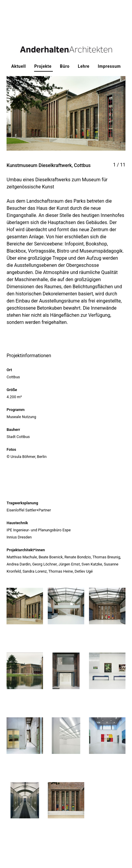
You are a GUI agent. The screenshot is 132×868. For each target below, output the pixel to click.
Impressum (109, 66)
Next (96, 119)
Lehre (84, 66)
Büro (65, 66)
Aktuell (19, 66)
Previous (36, 119)
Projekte (43, 66)
